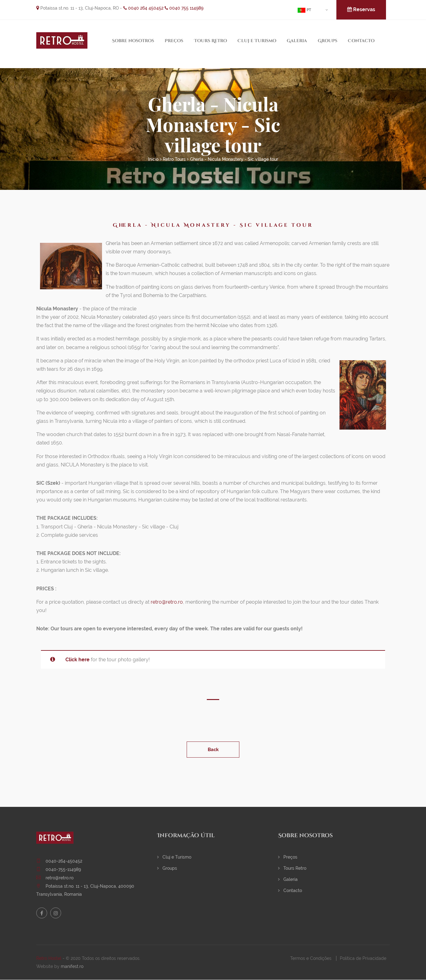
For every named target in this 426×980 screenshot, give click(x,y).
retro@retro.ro (167, 602)
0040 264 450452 (143, 8)
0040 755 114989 (184, 8)
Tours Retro (211, 41)
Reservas (361, 9)
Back (213, 750)
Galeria (297, 41)
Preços (174, 41)
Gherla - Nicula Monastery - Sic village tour (234, 159)
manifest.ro (72, 966)
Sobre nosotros (133, 41)
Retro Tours (174, 159)
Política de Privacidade (363, 958)
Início (153, 159)
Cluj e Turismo (257, 41)
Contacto (361, 41)
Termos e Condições (311, 958)
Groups (328, 41)
